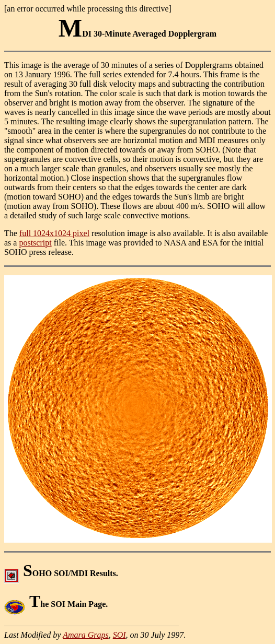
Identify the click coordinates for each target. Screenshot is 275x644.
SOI (119, 635)
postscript (35, 243)
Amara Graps (86, 635)
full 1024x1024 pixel (54, 233)
